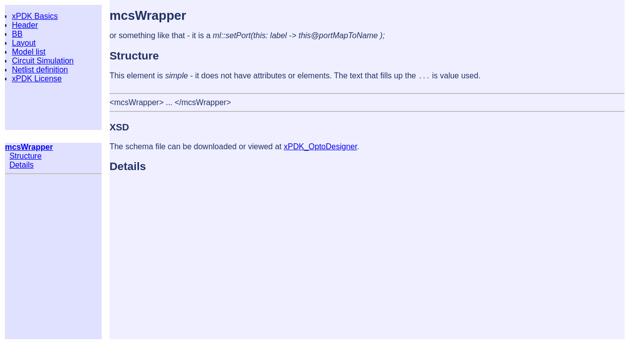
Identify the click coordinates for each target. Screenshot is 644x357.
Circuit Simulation (43, 61)
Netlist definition (40, 70)
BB (17, 34)
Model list (29, 52)
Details (22, 165)
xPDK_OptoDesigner (321, 147)
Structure (26, 156)
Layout (24, 43)
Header (25, 25)
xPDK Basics (35, 16)
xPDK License (37, 79)
